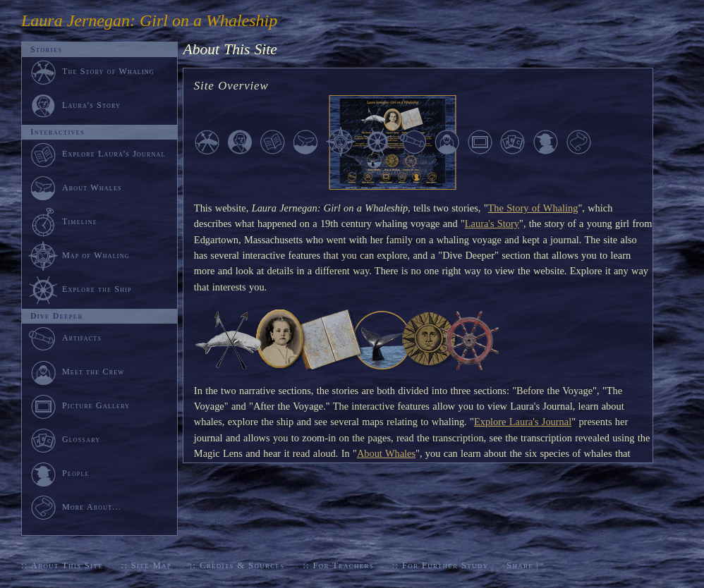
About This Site (67, 565)
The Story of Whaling (533, 208)
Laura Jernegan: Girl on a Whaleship (149, 20)
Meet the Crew (76, 372)
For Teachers (343, 565)
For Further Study (445, 565)
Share (520, 565)
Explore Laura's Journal (523, 422)
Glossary (64, 439)
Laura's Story (492, 223)
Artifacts (65, 338)
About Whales (386, 453)
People (59, 473)
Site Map (151, 565)
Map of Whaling (79, 255)
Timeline (63, 221)
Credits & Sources (242, 565)
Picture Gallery (79, 405)
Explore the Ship (80, 289)
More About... (75, 507)
